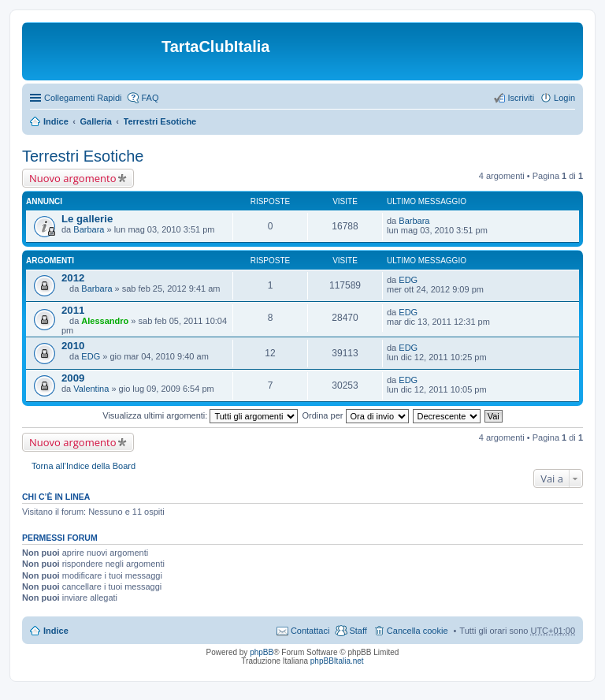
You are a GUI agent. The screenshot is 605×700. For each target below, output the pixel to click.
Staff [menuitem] (358, 631)
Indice (56, 121)
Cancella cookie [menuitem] (418, 631)
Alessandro (105, 321)
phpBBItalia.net (337, 661)
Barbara (89, 229)
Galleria (95, 121)
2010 (73, 346)
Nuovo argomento (72, 178)
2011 (73, 310)
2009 (73, 378)
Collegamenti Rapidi (83, 98)
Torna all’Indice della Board (84, 466)
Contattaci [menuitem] (310, 631)
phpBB (262, 652)
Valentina (91, 389)
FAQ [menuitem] (150, 98)
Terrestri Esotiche (160, 121)
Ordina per (355, 415)
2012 (73, 278)
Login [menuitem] (564, 98)
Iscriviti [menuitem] (521, 98)
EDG (408, 280)
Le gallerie (87, 219)
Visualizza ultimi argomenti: (200, 415)
